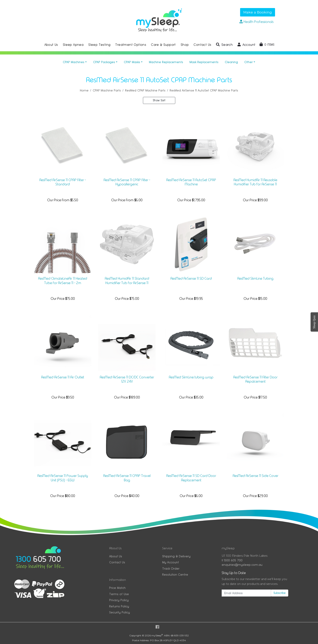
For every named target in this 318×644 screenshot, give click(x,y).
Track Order (171, 569)
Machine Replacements (166, 62)
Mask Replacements (204, 62)
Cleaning (231, 62)
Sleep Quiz (314, 322)
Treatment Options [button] (131, 45)
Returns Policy (119, 606)
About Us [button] (51, 45)
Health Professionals (256, 22)
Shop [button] (185, 45)
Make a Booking (258, 12)
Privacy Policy (119, 600)
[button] (224, 45)
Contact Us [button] (202, 45)
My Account (171, 562)
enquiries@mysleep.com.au (242, 565)
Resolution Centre (175, 575)
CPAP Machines (74, 62)
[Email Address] (246, 593)
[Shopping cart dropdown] (267, 45)
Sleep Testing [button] (99, 45)
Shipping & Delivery (176, 556)
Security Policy (120, 612)
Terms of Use (119, 594)
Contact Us (117, 562)
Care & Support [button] (163, 45)
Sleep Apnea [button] (73, 45)
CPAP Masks (132, 62)
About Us (116, 556)
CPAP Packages (104, 62)
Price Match (117, 588)
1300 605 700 (232, 560)
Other (249, 62)
